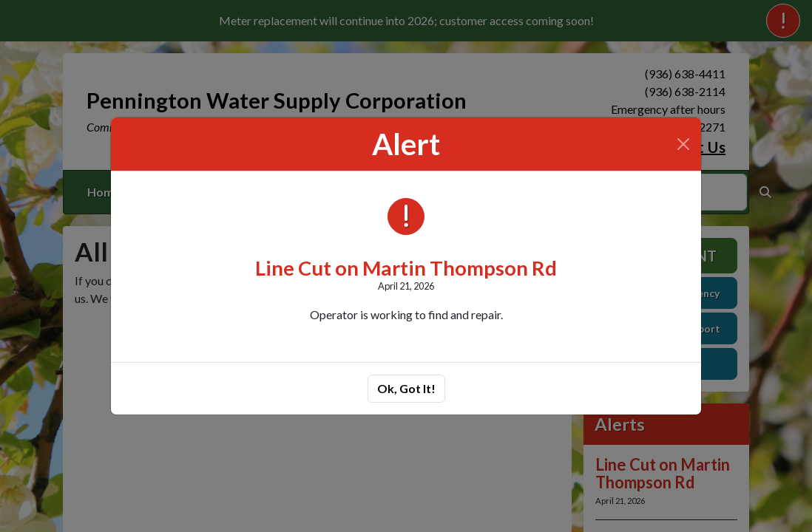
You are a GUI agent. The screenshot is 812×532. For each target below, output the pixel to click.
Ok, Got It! (406, 388)
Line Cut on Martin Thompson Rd (406, 268)
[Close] (683, 144)
